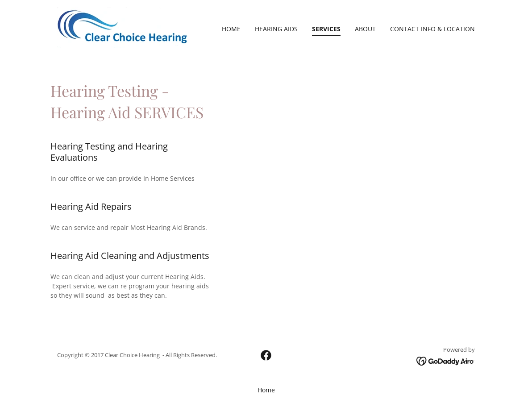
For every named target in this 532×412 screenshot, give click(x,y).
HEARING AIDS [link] (276, 29)
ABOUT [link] (365, 29)
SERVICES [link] (326, 29)
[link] (125, 27)
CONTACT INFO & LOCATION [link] (432, 29)
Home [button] (266, 390)
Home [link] (231, 29)
